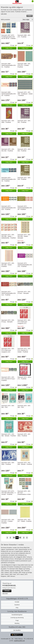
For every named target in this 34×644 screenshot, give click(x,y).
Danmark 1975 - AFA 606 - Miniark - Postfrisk (25, 463)
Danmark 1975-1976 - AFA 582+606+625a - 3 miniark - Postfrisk (8, 493)
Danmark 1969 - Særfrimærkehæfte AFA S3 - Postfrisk (9, 94)
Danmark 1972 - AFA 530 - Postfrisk (24, 178)
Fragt (17, 620)
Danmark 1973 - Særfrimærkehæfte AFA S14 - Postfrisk (9, 293)
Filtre (30, 16)
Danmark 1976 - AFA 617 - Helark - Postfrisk (25, 520)
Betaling (17, 623)
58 (14, 538)
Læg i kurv (9, 48)
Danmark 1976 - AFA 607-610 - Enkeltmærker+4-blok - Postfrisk (25, 494)
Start (7, 538)
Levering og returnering (17, 618)
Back (10, 538)
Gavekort (17, 605)
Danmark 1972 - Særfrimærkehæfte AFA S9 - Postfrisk (25, 208)
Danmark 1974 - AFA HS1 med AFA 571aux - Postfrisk (9, 379)
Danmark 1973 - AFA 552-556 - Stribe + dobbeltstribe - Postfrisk (9, 236)
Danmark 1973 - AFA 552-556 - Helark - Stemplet (24, 236)
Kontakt (17, 602)
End (27, 538)
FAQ (17, 608)
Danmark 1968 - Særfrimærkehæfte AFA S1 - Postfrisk (9, 65)
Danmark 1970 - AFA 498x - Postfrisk (8, 121)
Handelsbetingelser (17, 615)
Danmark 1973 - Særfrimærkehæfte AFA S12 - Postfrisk (25, 265)
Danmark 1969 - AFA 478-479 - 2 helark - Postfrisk (24, 65)
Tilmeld (7, 591)
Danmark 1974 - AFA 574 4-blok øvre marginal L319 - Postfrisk (8, 351)
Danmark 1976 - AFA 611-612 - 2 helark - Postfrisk (8, 521)
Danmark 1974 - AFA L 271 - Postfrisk (24, 378)
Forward (24, 538)
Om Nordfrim (17, 630)
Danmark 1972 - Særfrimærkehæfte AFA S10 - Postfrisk (9, 208)
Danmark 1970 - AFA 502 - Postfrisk (24, 150)
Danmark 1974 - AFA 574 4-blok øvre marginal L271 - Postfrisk (24, 323)
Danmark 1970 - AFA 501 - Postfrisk (24, 121)
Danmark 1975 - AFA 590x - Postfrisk (8, 463)
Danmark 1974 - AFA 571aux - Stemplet (24, 292)
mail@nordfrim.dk (19, 641)
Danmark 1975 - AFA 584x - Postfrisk (24, 435)
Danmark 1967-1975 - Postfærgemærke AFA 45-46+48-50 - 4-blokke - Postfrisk (9, 38)
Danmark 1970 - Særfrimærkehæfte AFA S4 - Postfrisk (9, 179)
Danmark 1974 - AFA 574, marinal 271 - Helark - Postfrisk (24, 350)
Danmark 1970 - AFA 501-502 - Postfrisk (8, 150)
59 (17, 538)
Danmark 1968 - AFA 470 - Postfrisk (24, 36)
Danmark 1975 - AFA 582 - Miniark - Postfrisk (9, 435)
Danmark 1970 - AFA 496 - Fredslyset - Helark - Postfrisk (25, 94)
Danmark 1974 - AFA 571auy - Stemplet (8, 321)
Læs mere (4, 14)
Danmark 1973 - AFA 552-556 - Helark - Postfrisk (8, 265)
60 (20, 538)
